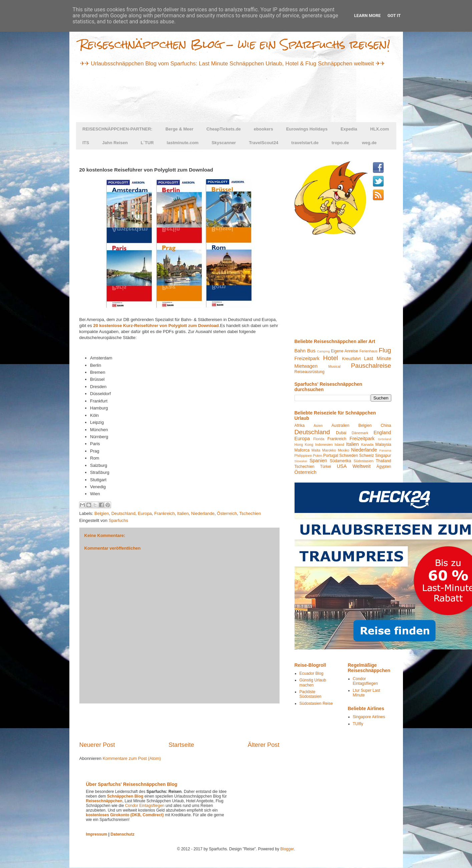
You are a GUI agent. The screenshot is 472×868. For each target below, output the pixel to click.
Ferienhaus (368, 351)
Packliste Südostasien (311, 694)
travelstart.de (305, 143)
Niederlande (203, 513)
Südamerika (341, 461)
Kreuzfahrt (351, 359)
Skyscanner (224, 143)
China (386, 425)
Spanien (318, 461)
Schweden (349, 456)
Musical (334, 366)
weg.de (369, 143)
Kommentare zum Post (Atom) (132, 758)
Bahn (300, 351)
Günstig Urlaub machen (313, 682)
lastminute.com (183, 143)
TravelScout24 (264, 143)
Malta (316, 450)
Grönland (384, 439)
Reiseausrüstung (310, 372)
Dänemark (360, 433)
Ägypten (384, 467)
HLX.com (380, 129)
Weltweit (362, 466)
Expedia (349, 129)
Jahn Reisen (115, 143)
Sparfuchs (119, 520)
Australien (340, 425)
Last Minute (377, 358)
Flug (385, 350)
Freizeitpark (307, 358)
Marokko (329, 450)
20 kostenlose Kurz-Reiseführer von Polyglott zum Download (156, 326)
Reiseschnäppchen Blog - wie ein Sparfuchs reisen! (235, 44)
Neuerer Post (97, 745)
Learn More (368, 16)
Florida (319, 439)
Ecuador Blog (312, 673)
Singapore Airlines (369, 717)
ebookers (264, 129)
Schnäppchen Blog (125, 796)
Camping (323, 351)
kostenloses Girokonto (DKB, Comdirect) (125, 815)
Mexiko (344, 450)
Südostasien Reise (316, 703)
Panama (385, 450)
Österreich (227, 513)
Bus (311, 351)
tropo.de (340, 143)
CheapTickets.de (224, 129)
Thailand (383, 461)
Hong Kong (304, 445)
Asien (318, 425)
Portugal (331, 456)
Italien (183, 513)
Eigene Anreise (344, 351)
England (382, 432)
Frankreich (164, 513)
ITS (86, 143)
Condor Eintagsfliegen (365, 681)
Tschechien (250, 513)
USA (342, 466)
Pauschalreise (371, 366)
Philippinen (303, 456)
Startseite (181, 745)
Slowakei (301, 461)
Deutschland (123, 513)
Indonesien (324, 445)
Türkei (325, 467)
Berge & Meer (179, 129)
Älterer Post (263, 745)
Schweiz (366, 456)
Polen (318, 456)
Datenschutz (123, 834)
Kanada (367, 445)
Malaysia (383, 445)
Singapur (383, 456)
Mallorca (302, 450)
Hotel (331, 358)
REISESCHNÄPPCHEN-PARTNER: (117, 129)
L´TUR (147, 143)
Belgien (102, 513)
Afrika (300, 425)
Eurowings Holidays (307, 129)
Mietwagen (306, 366)
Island (339, 445)
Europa (145, 513)
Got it (394, 16)
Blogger (287, 849)
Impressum (97, 834)
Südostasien (363, 461)
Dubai (341, 433)
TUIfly (358, 724)
